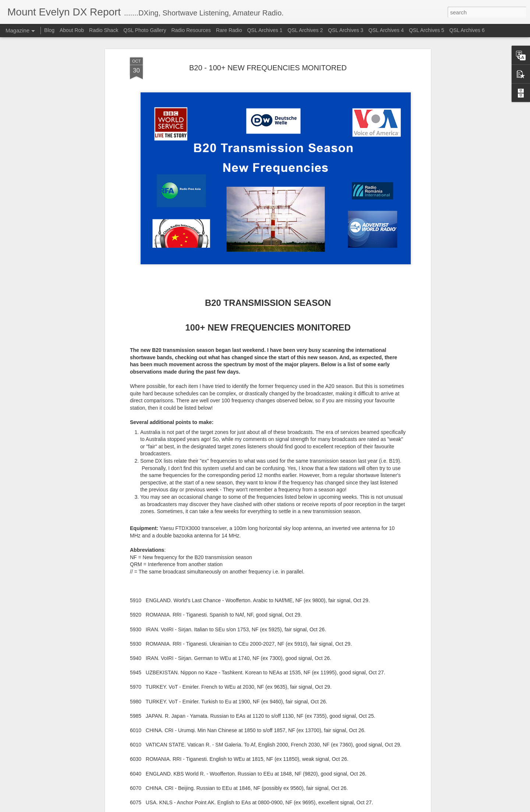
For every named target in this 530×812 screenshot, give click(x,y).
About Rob (72, 30)
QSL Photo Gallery (145, 30)
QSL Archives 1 (265, 30)
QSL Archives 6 (467, 30)
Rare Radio (229, 30)
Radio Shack (104, 30)
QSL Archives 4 (386, 30)
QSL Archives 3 (346, 30)
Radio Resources (191, 30)
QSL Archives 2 (305, 30)
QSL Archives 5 (427, 30)
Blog (49, 30)
